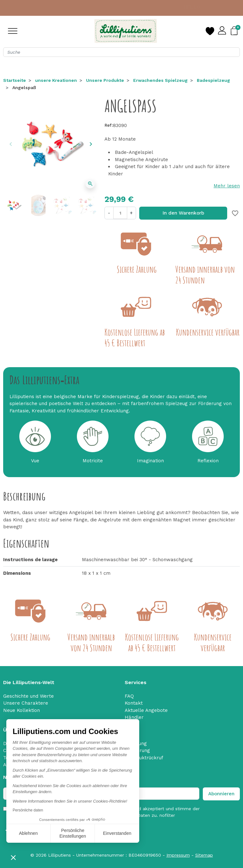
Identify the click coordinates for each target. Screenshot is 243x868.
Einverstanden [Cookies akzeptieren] (117, 833)
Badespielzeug (213, 80)
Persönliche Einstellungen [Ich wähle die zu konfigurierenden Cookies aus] (73, 833)
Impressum (178, 855)
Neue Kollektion (22, 710)
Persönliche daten (28, 810)
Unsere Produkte (105, 80)
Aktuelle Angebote (146, 710)
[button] (13, 857)
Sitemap (204, 855)
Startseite (15, 80)
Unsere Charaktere (26, 703)
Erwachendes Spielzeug (160, 80)
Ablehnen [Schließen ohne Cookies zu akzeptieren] (28, 833)
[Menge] (120, 213)
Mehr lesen (227, 186)
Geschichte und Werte (28, 696)
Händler (134, 717)
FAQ (129, 696)
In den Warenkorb (183, 213)
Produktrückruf (146, 758)
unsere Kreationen (56, 80)
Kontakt (134, 703)
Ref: (109, 125)
